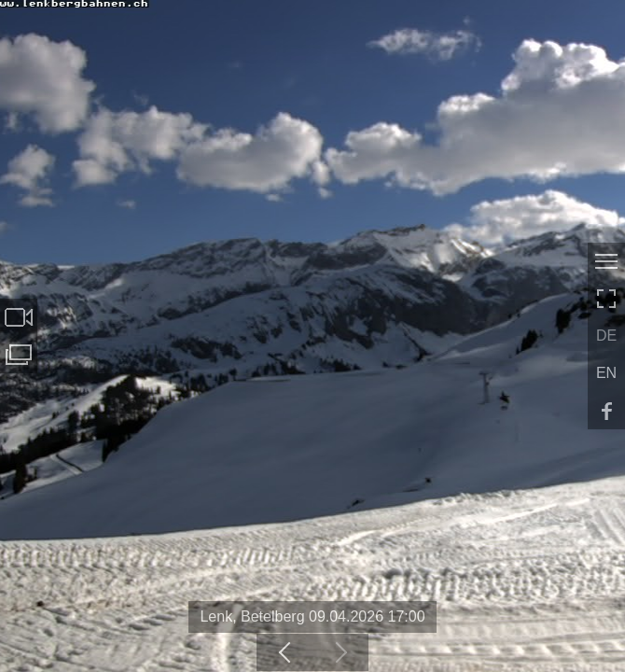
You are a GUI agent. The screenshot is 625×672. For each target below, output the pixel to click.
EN (606, 373)
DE (606, 336)
